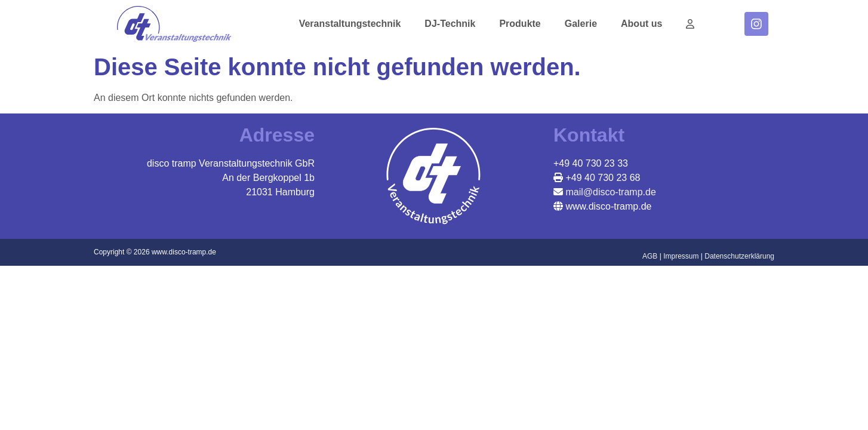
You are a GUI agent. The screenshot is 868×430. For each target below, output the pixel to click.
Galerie (581, 24)
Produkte (520, 24)
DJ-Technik (450, 24)
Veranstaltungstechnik (350, 24)
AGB (650, 256)
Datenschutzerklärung (739, 256)
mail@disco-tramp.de (610, 192)
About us (641, 24)
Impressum (681, 256)
